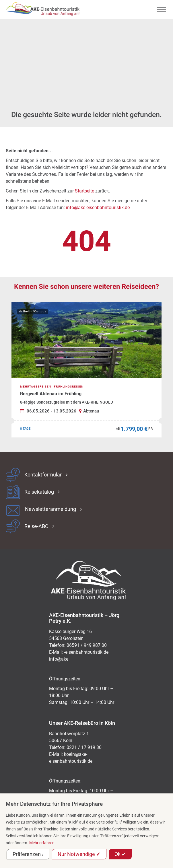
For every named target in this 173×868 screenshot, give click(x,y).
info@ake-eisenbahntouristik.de (98, 208)
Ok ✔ (120, 854)
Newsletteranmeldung (50, 509)
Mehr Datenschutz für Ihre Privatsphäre (54, 804)
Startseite (84, 191)
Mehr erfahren (42, 843)
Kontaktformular (43, 475)
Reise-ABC (36, 526)
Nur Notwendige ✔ (79, 854)
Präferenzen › (28, 854)
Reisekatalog (39, 492)
